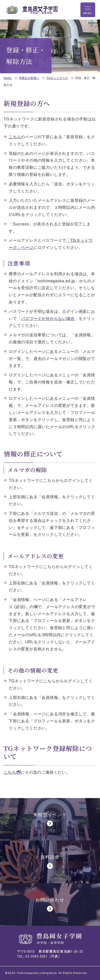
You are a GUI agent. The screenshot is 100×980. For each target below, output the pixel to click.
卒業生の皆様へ (29, 78)
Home (8, 78)
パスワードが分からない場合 (48, 319)
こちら (15, 137)
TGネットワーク (57, 78)
